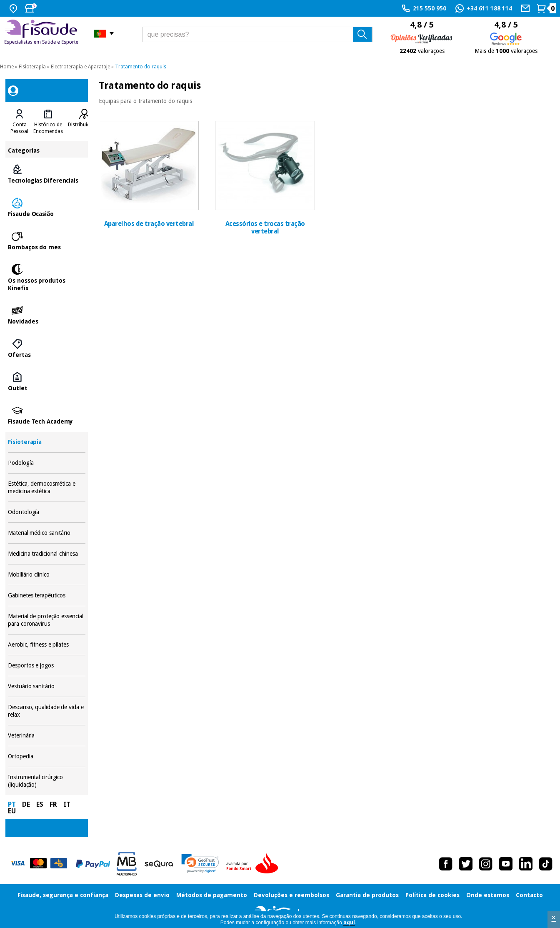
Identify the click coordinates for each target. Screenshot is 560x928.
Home (7, 67)
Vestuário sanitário (47, 686)
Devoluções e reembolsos (291, 895)
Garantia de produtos (367, 895)
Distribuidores (84, 125)
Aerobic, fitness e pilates (47, 645)
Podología (47, 463)
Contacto (529, 895)
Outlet (47, 382)
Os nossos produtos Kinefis (47, 278)
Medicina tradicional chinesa (47, 554)
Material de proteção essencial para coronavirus (47, 620)
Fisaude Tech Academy (47, 415)
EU (12, 811)
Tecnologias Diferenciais (47, 174)
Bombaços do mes (47, 241)
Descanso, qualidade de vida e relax (47, 711)
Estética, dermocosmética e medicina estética (47, 488)
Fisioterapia (32, 67)
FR (53, 804)
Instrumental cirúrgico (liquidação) (47, 781)
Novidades (47, 315)
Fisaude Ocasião (47, 208)
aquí (349, 923)
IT (67, 804)
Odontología (47, 512)
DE (26, 804)
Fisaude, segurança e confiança (63, 895)
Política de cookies (432, 895)
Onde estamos (488, 895)
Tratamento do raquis (141, 67)
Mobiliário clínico (47, 575)
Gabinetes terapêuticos (47, 596)
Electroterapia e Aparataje (80, 67)
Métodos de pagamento (212, 895)
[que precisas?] (258, 34)
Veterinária (47, 736)
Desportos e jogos (47, 666)
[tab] (19, 122)
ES (40, 804)
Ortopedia (47, 756)
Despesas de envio (142, 895)
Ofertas (47, 349)
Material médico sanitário (47, 533)
